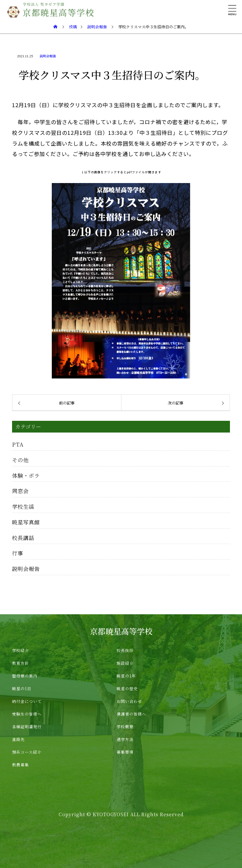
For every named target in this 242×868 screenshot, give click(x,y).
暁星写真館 (26, 522)
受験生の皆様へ (27, 714)
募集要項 (125, 752)
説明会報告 (48, 56)
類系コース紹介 (27, 752)
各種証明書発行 (27, 726)
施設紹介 (125, 663)
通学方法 (125, 739)
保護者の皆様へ (131, 714)
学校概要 (125, 726)
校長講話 (23, 538)
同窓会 (20, 491)
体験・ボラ (26, 476)
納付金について (27, 701)
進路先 (18, 739)
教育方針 (21, 663)
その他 (20, 460)
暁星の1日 (22, 688)
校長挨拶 (125, 650)
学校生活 (23, 506)
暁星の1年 (126, 676)
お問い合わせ (129, 701)
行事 (18, 553)
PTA (18, 444)
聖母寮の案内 (25, 676)
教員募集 (21, 765)
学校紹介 (21, 650)
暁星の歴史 (127, 688)
